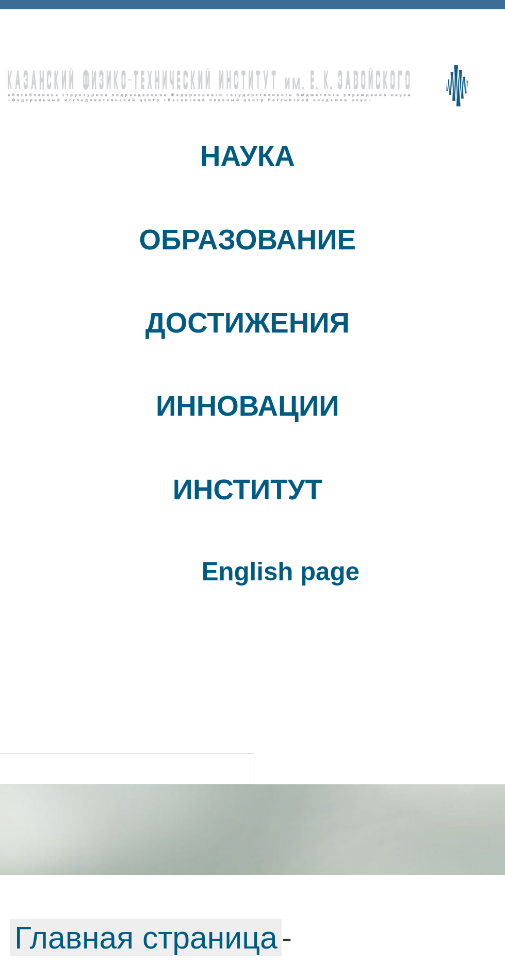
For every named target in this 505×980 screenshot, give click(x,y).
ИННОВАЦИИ (247, 406)
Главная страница (146, 938)
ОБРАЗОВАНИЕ (248, 240)
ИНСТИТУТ (248, 490)
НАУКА (248, 156)
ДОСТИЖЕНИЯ (248, 323)
